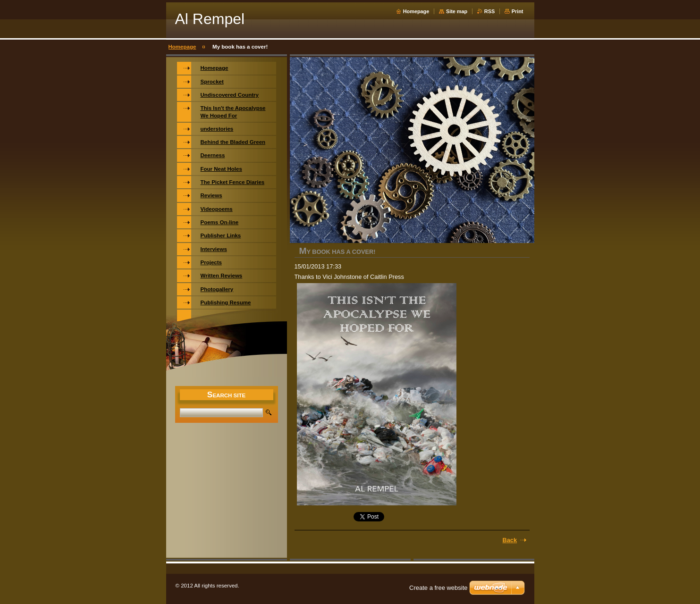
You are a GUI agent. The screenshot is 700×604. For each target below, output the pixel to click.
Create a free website (439, 588)
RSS (489, 11)
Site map (457, 11)
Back (510, 540)
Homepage (416, 11)
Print (518, 11)
